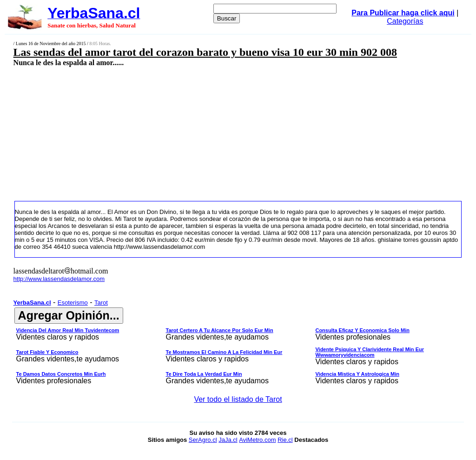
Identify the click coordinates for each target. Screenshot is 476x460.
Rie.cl (285, 440)
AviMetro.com (257, 440)
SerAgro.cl (203, 440)
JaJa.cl (228, 440)
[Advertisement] (198, 133)
